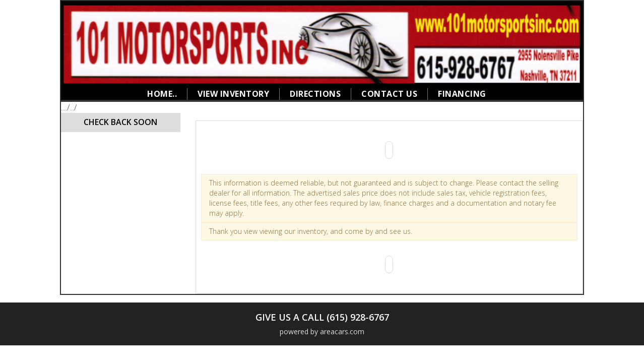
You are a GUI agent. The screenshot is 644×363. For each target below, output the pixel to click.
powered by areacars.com (322, 331)
